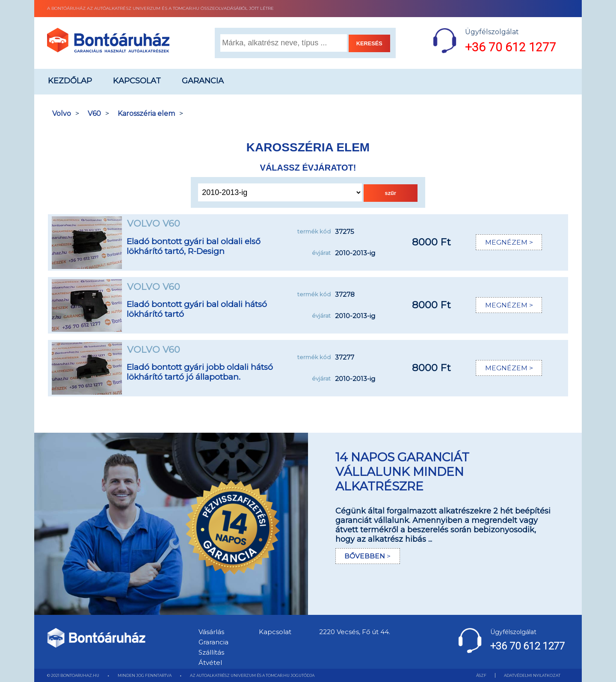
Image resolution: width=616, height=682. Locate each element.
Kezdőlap (70, 81)
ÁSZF (481, 675)
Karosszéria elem (146, 114)
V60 (94, 114)
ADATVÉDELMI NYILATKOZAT (532, 675)
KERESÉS (369, 43)
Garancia (203, 81)
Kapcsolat (137, 81)
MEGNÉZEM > (508, 242)
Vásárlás (211, 632)
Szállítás (211, 652)
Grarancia (213, 642)
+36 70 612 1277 (511, 47)
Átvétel (210, 663)
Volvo (62, 114)
